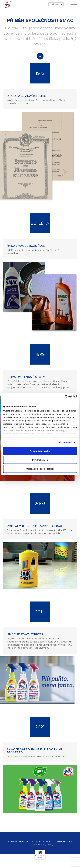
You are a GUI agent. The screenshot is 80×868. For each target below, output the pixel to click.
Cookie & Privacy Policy (41, 845)
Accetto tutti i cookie (40, 451)
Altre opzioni (65, 442)
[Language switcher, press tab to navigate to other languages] (56, 4)
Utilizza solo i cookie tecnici (40, 469)
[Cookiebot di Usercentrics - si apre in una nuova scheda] (65, 397)
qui (15, 434)
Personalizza (40, 460)
